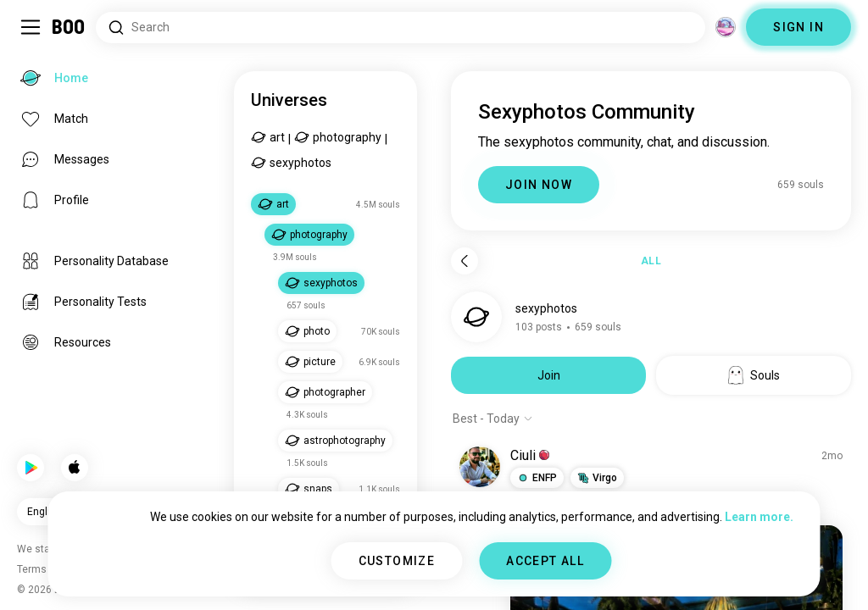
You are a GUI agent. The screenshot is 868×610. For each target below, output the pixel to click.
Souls (754, 375)
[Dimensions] (726, 27)
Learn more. (759, 517)
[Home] (69, 27)
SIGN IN (798, 27)
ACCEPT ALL (545, 561)
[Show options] (493, 419)
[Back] (465, 261)
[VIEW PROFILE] (480, 467)
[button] (537, 478)
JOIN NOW (539, 185)
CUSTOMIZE (397, 561)
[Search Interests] (401, 28)
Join (549, 375)
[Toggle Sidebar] (31, 27)
